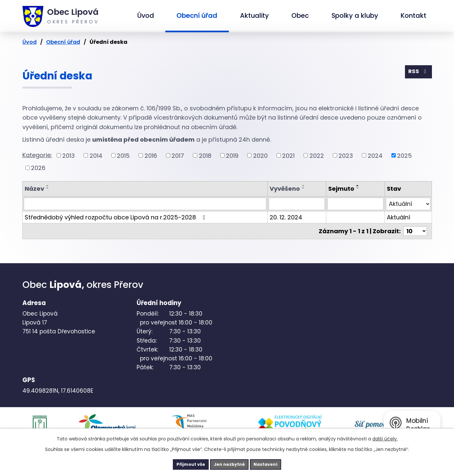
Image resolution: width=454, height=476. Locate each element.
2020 (260, 155)
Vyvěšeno (285, 189)
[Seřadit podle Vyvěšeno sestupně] (304, 188)
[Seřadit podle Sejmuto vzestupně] (358, 185)
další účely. (385, 437)
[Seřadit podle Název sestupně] (48, 188)
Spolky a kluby (355, 15)
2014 (96, 155)
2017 (178, 155)
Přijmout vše (182, 464)
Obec (300, 15)
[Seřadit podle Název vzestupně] (48, 185)
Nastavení (275, 464)
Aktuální (399, 217)
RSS (417, 73)
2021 (288, 155)
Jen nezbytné (230, 464)
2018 (205, 155)
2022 (317, 155)
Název (34, 189)
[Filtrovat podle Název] (145, 204)
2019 (232, 155)
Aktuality (254, 15)
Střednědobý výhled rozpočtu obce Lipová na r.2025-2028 (116, 217)
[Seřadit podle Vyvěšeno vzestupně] (304, 185)
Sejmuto (341, 189)
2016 (151, 155)
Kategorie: (37, 155)
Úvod (146, 15)
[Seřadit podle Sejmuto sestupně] (358, 188)
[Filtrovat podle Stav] (408, 204)
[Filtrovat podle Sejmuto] (355, 204)
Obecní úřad (197, 15)
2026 (38, 168)
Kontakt (414, 15)
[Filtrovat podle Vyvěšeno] (297, 204)
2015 (123, 155)
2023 (346, 155)
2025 (404, 155)
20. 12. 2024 (286, 217)
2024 (375, 155)
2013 (68, 155)
